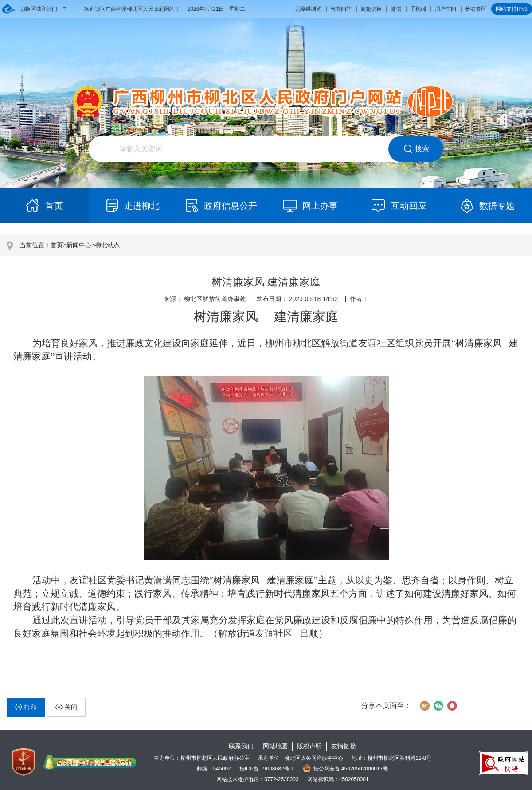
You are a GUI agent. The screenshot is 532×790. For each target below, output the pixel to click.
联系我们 (241, 746)
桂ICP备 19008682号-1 (267, 769)
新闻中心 (79, 245)
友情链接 (344, 746)
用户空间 (446, 9)
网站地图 (275, 746)
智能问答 (341, 9)
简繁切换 (371, 9)
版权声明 (309, 746)
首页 (57, 245)
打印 (26, 707)
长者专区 (476, 9)
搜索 (416, 149)
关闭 (66, 707)
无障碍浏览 (308, 9)
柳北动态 (107, 245)
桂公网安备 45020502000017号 (346, 769)
